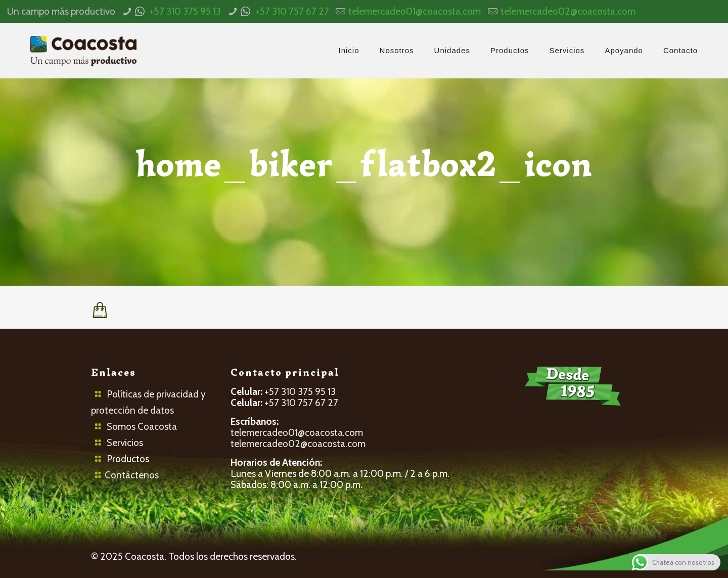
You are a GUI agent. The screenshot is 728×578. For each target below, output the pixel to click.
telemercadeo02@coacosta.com (568, 11)
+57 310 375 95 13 (185, 11)
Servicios (125, 443)
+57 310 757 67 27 (292, 11)
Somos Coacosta (142, 427)
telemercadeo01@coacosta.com (415, 11)
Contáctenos (132, 475)
